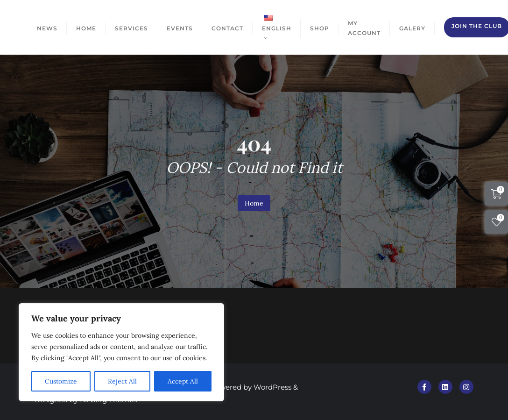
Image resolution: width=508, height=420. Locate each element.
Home (254, 203)
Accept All (183, 381)
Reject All (122, 381)
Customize (61, 381)
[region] (121, 352)
